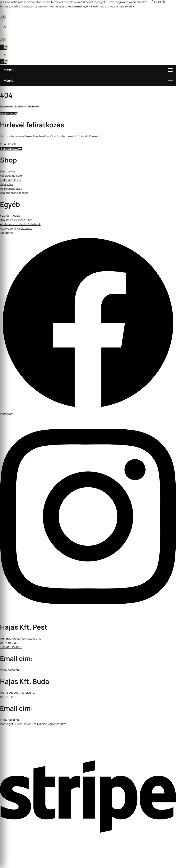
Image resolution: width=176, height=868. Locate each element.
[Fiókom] (4, 27)
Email (4, 144)
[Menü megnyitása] (88, 70)
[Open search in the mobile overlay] (88, 15)
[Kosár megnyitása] (3, 47)
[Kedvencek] (2, 19)
